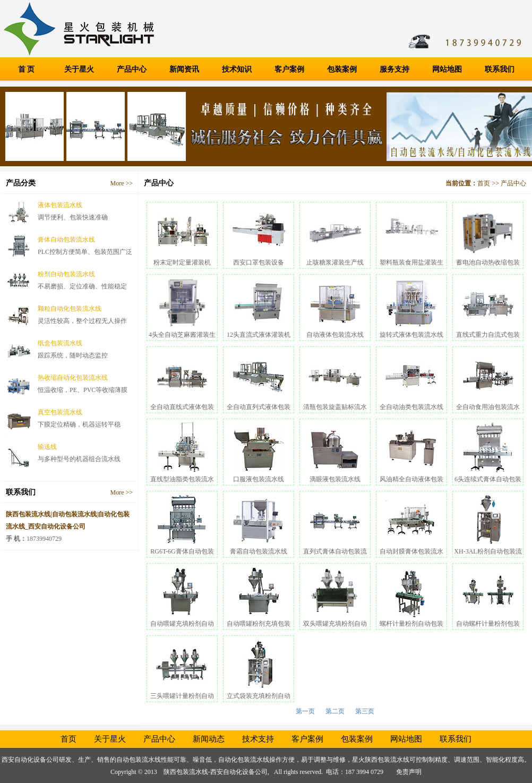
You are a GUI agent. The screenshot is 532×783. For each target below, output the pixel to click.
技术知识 (237, 69)
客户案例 (289, 69)
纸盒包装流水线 (60, 343)
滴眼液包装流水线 (335, 479)
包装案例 (342, 69)
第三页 (365, 711)
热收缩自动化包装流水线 (73, 378)
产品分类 (21, 183)
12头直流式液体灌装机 (259, 335)
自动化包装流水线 (244, 760)
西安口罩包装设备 (259, 262)
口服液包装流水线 (259, 479)
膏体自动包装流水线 (66, 240)
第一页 (305, 711)
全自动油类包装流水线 (411, 407)
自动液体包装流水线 (335, 335)
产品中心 (132, 69)
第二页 (335, 711)
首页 (484, 183)
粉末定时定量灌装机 (182, 262)
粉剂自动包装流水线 (66, 274)
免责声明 (409, 772)
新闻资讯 (184, 69)
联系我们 (500, 69)
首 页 (27, 69)
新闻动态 (209, 739)
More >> (121, 183)
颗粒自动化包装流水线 (70, 309)
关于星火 (79, 69)
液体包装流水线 (60, 205)
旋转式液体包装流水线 (411, 335)
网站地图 (447, 69)
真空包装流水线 (60, 412)
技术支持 (258, 739)
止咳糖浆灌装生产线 (335, 262)
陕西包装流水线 (387, 760)
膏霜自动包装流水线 (259, 551)
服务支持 (394, 69)
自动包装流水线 (139, 760)
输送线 (47, 447)
